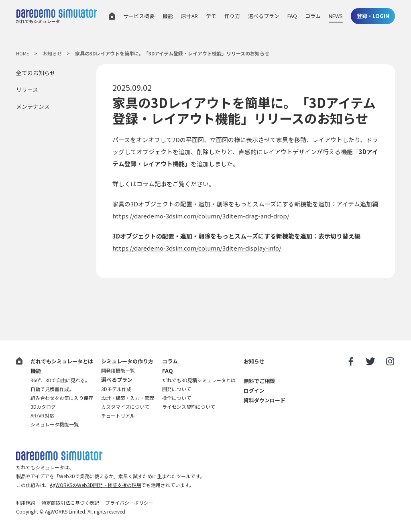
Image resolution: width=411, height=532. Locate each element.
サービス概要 (139, 16)
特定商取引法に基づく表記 (70, 502)
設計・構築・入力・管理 (128, 398)
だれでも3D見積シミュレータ (59, 456)
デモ (211, 16)
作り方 (232, 16)
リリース (27, 90)
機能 (168, 16)
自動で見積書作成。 (52, 389)
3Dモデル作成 (116, 389)
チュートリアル (118, 415)
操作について (177, 398)
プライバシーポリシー (129, 502)
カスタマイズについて (125, 407)
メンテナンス (33, 106)
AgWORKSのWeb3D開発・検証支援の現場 (96, 485)
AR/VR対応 (42, 415)
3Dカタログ (43, 407)
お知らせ (52, 53)
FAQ (292, 16)
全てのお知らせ (36, 73)
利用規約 (26, 502)
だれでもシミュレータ (57, 17)
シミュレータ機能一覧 (55, 424)
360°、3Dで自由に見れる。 (60, 380)
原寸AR (189, 16)
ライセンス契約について (189, 407)
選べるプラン (264, 16)
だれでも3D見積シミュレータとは (199, 380)
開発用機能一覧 (118, 370)
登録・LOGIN (373, 16)
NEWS (336, 16)
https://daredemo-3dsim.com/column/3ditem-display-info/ (197, 248)
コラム (313, 16)
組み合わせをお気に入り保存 (62, 398)
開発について (177, 389)
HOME (23, 53)
